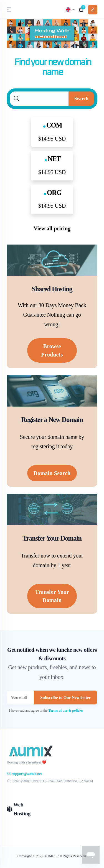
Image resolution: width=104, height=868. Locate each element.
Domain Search (52, 473)
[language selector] (70, 10)
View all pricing (52, 228)
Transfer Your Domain (52, 596)
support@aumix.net (24, 774)
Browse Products (52, 350)
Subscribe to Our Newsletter (65, 698)
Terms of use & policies (66, 710)
